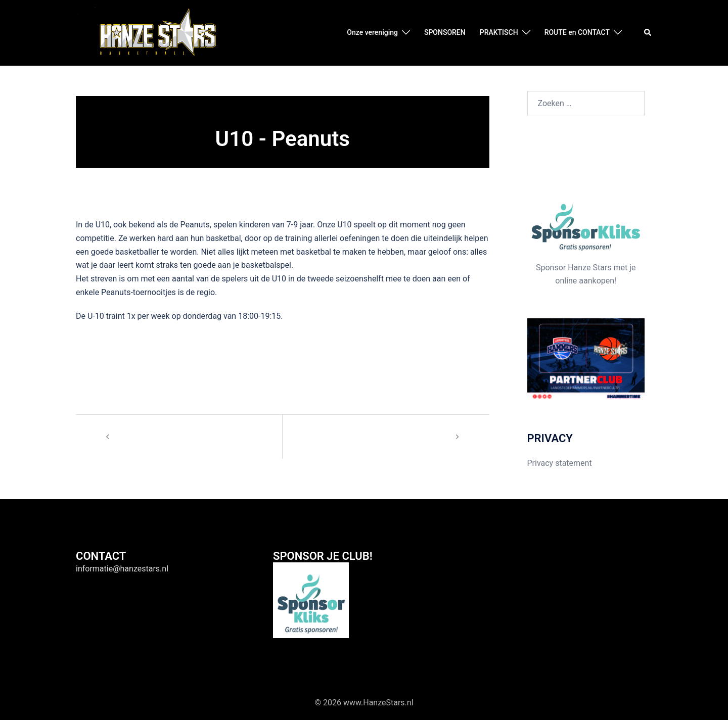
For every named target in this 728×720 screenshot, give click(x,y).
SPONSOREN (445, 32)
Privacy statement (560, 463)
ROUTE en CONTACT (577, 32)
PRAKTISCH (499, 32)
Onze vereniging (372, 32)
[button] (648, 33)
